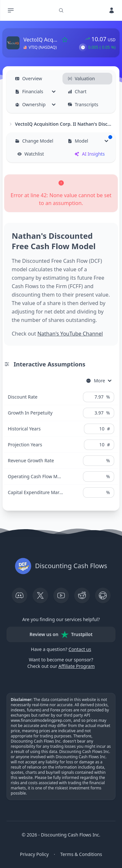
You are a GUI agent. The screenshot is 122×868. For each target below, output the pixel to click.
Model (90, 140)
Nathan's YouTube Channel (70, 334)
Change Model (34, 141)
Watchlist (31, 154)
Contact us (80, 649)
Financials (29, 91)
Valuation (81, 78)
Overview (28, 78)
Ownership (30, 104)
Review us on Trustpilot (61, 634)
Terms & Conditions (81, 854)
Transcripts (83, 104)
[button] (83, 47)
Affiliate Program (77, 666)
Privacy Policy (34, 854)
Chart (77, 91)
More (95, 381)
